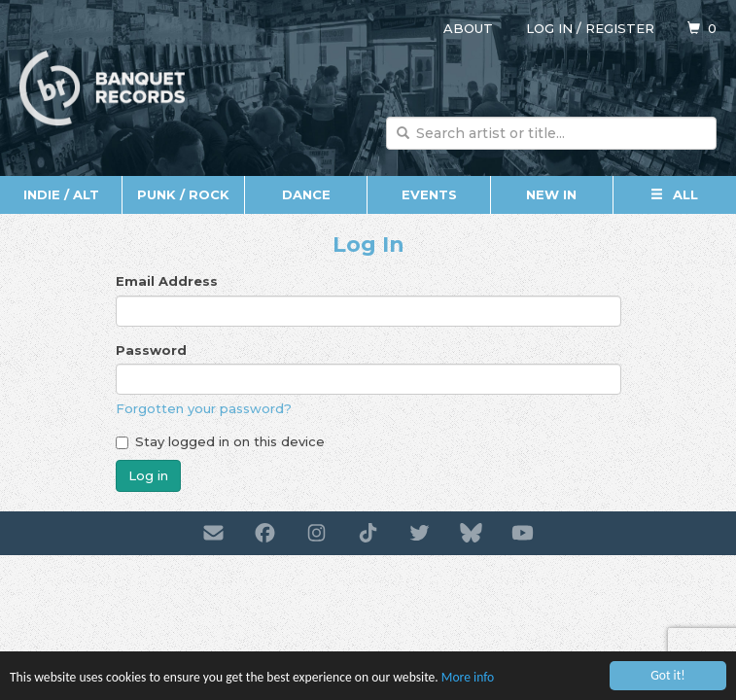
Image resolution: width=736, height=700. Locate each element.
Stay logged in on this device (220, 441)
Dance (306, 194)
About (468, 28)
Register (620, 28)
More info (468, 677)
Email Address (167, 281)
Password (151, 350)
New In (551, 194)
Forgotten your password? (204, 408)
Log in (549, 28)
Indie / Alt (61, 194)
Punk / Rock (183, 194)
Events (429, 194)
